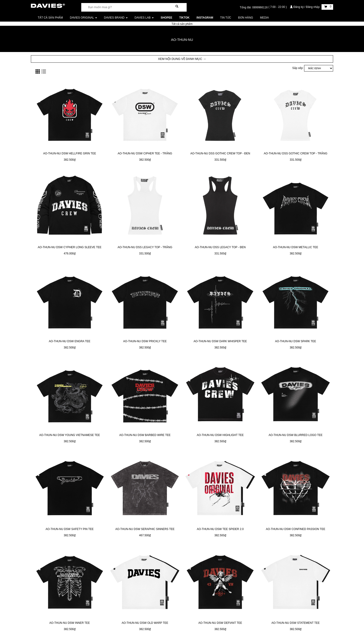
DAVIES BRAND (116, 18)
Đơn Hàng (246, 18)
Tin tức (226, 18)
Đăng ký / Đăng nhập (305, 7)
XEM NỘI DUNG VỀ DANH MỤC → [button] (182, 59)
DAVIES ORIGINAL (83, 18)
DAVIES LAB (144, 18)
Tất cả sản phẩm (50, 18)
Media (264, 18)
